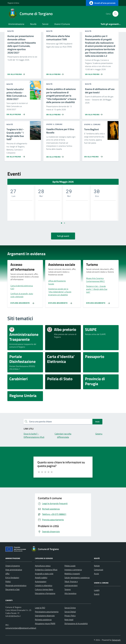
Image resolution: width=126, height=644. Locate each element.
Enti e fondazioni (12, 578)
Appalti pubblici (41, 578)
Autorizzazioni (41, 581)
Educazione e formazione (45, 593)
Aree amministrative (14, 570)
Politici (8, 581)
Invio (97, 422)
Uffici (7, 574)
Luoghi (97, 590)
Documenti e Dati (12, 589)
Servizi (45, 24)
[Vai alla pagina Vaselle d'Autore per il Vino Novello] (55, 156)
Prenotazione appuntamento (47, 612)
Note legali (69, 620)
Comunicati (99, 570)
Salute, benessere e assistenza (77, 578)
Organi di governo (13, 566)
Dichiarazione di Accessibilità (76, 623)
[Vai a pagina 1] (62, 223)
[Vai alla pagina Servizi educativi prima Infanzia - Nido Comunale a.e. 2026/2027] (15, 113)
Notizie (97, 566)
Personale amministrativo (16, 585)
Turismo (68, 589)
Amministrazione (16, 24)
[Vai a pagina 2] (64, 223)
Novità (33, 24)
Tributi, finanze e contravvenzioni (71, 583)
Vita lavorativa (70, 593)
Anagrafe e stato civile (44, 574)
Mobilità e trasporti (72, 574)
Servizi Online (70, 608)
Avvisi (96, 574)
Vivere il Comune (62, 24)
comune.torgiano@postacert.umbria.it (21, 628)
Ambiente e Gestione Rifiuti (46, 570)
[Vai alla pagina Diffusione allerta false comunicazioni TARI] (55, 73)
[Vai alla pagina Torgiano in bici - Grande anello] (15, 156)
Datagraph (116, 640)
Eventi (97, 594)
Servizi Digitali (70, 612)
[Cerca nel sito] (115, 14)
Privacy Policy (70, 616)
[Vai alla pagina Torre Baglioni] (93, 156)
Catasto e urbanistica (44, 585)
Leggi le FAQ (40, 608)
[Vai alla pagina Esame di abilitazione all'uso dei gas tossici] (94, 114)
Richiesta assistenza (43, 620)
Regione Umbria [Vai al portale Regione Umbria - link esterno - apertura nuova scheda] (13, 3)
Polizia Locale (70, 566)
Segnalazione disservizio (45, 616)
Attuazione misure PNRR (45, 623)
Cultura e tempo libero (44, 589)
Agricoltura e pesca (43, 566)
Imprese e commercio (73, 570)
